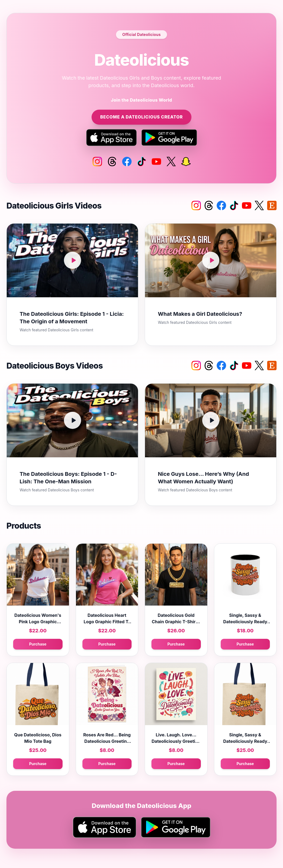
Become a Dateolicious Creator (141, 117)
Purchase (38, 644)
